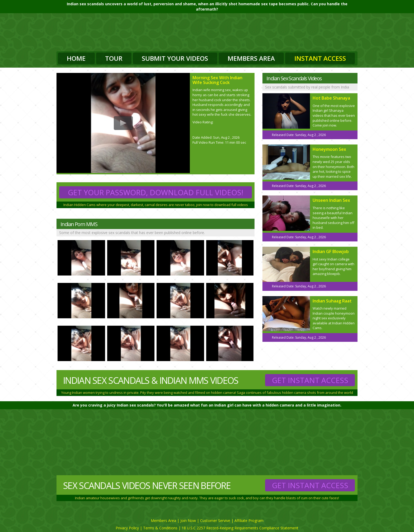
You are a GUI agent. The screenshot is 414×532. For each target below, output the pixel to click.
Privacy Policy (127, 528)
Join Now (188, 521)
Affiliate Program (249, 521)
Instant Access (320, 58)
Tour (114, 58)
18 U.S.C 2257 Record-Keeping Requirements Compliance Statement (240, 528)
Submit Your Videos (175, 58)
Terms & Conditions (160, 528)
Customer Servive (215, 521)
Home (76, 58)
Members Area (251, 58)
